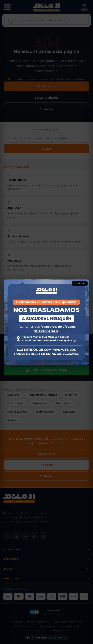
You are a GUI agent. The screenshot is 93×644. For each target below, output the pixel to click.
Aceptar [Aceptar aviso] (80, 283)
